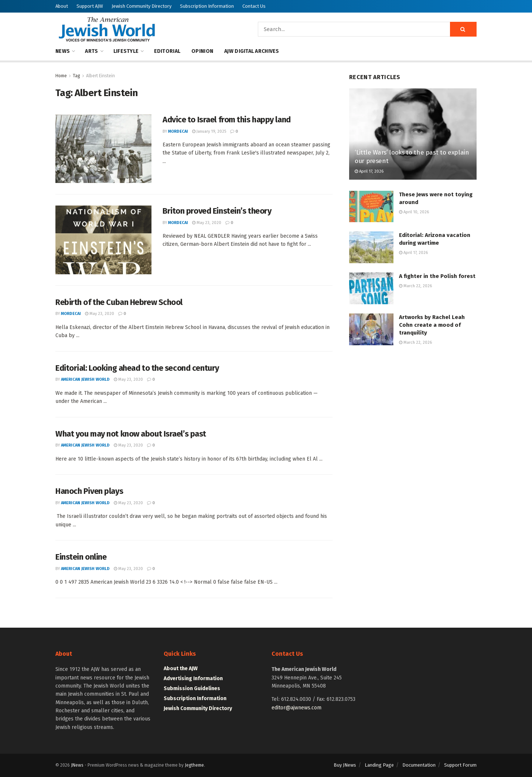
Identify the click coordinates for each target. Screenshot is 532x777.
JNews (77, 765)
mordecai (178, 131)
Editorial (167, 51)
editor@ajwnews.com (296, 708)
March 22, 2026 (415, 286)
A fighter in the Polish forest (437, 276)
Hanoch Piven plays (89, 491)
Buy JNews (345, 765)
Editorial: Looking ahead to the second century (137, 368)
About (62, 6)
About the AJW (181, 669)
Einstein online (81, 557)
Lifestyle (126, 51)
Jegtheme (194, 765)
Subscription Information (207, 6)
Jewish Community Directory (141, 6)
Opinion (202, 51)
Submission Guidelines (192, 688)
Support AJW (90, 6)
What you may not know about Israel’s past (131, 434)
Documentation (419, 765)
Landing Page (379, 765)
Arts (91, 51)
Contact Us (254, 6)
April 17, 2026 (369, 171)
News (63, 51)
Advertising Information (193, 678)
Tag (76, 76)
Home (61, 76)
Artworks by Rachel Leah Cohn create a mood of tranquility (432, 325)
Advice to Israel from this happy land (227, 120)
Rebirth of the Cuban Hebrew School (119, 302)
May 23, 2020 (207, 223)
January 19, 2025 (209, 131)
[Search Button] (463, 29)
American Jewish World (85, 379)
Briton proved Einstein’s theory (217, 211)
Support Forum (460, 765)
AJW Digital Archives (252, 51)
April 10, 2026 (414, 212)
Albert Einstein (100, 76)
